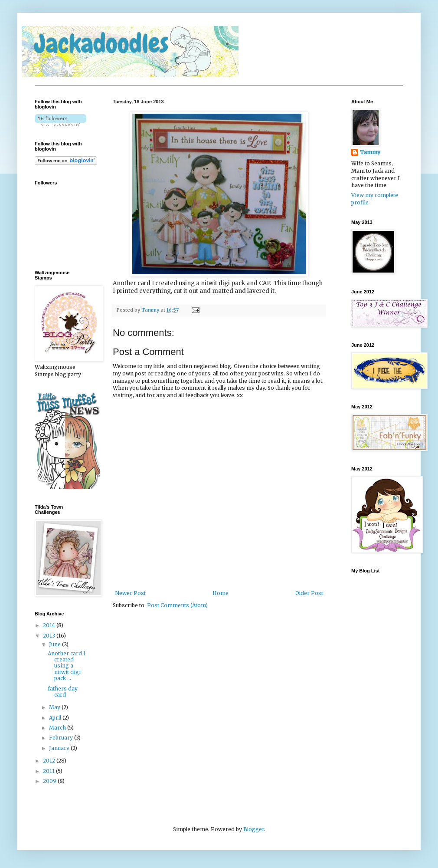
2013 (50, 636)
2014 (50, 625)
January (60, 748)
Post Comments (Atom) (177, 605)
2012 (50, 761)
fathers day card (63, 692)
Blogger (254, 829)
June (56, 644)
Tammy (151, 310)
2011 (49, 771)
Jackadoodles (102, 44)
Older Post (309, 593)
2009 (50, 781)
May (55, 707)
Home (221, 593)
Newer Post (130, 593)
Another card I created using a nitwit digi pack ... (67, 666)
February (62, 738)
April (56, 718)
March (58, 728)
